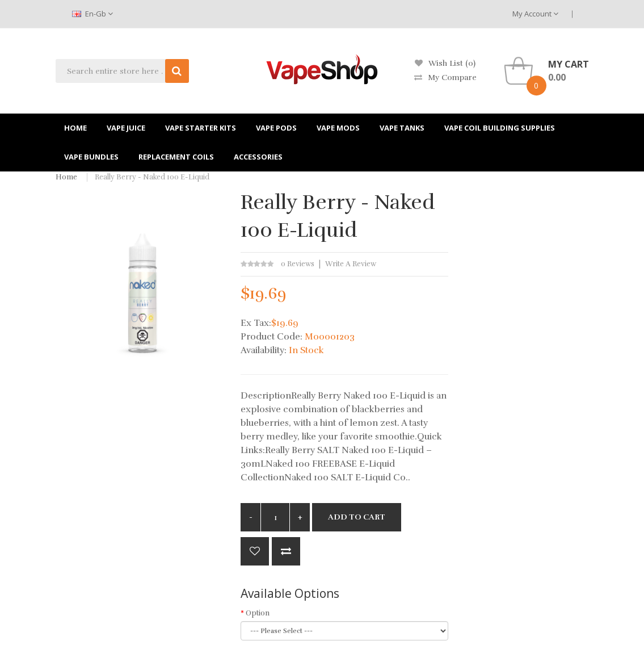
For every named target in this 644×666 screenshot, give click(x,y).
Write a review (351, 264)
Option (258, 613)
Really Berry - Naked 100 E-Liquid (152, 177)
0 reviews (298, 264)
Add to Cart (357, 517)
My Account (535, 14)
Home (66, 177)
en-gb (92, 14)
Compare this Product (286, 551)
